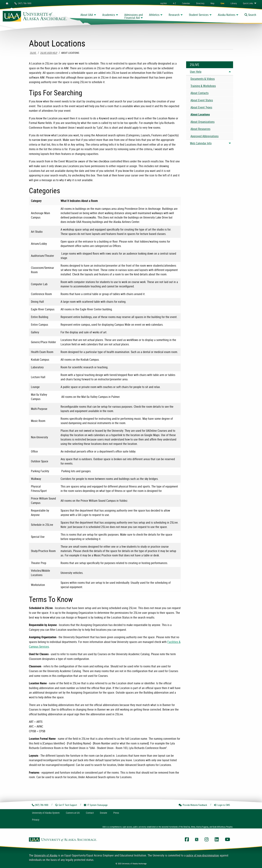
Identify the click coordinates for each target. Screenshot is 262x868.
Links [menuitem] (248, 3)
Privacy (36, 820)
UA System (46, 813)
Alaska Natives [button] (227, 15)
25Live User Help (49, 53)
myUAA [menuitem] (163, 3)
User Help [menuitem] (196, 72)
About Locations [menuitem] (200, 114)
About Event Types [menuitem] (201, 107)
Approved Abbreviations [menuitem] (205, 136)
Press (116, 813)
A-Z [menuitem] (174, 3)
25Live (33, 53)
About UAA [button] (87, 15)
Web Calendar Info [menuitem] (201, 143)
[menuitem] (186, 3)
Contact (90, 813)
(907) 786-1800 (23, 3)
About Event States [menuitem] (202, 100)
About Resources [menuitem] (200, 129)
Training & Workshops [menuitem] (203, 86)
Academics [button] (109, 15)
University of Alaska (46, 855)
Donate (104, 813)
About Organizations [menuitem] (203, 122)
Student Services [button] (199, 15)
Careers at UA (73, 813)
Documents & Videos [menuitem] (203, 79)
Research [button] (174, 15)
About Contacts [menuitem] (200, 93)
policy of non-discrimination (203, 855)
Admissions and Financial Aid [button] (134, 16)
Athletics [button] (154, 15)
